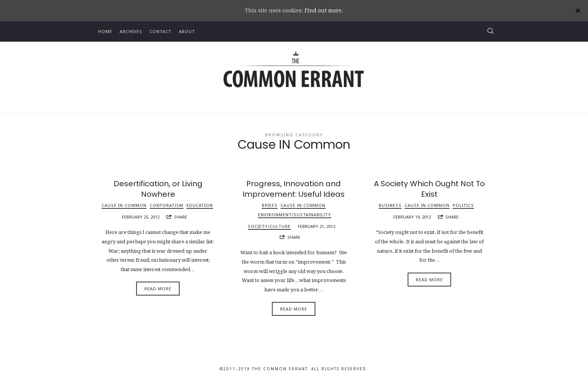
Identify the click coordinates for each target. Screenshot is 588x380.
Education (200, 205)
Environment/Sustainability (295, 215)
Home (105, 31)
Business (390, 205)
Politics (463, 205)
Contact (160, 31)
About (187, 31)
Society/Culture (269, 226)
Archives (131, 31)
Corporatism (166, 205)
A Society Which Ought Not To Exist (429, 189)
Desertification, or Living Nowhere (158, 189)
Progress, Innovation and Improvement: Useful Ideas (294, 189)
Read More (158, 289)
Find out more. (324, 11)
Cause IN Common (124, 205)
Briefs (270, 205)
